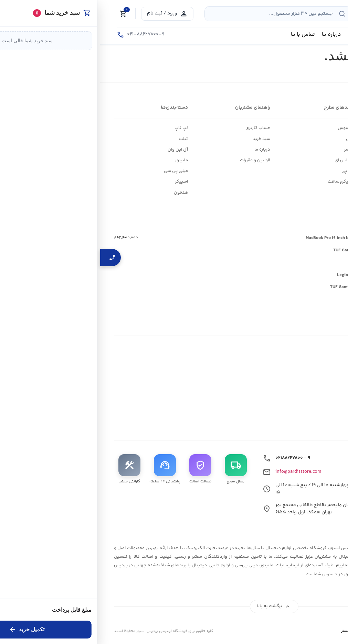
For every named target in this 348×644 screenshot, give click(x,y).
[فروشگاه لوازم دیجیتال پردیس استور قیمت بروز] (297, 12)
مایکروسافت (240, 182)
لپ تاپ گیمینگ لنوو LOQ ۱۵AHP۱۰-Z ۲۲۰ (295, 299)
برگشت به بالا (174, 607)
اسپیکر (81, 182)
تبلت (83, 139)
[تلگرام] (309, 419)
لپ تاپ (81, 128)
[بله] (273, 419)
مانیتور (81, 160)
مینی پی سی (76, 171)
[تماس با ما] (40, 35)
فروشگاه (326, 128)
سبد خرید (161, 139)
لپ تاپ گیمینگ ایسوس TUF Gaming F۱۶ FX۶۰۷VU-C (284, 250)
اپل (249, 139)
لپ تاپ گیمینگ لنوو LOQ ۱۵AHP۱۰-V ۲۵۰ (295, 263)
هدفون (81, 193)
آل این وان (78, 150)
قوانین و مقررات (155, 160)
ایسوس (245, 128)
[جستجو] (242, 14)
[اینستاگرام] (327, 419)
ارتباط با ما (324, 150)
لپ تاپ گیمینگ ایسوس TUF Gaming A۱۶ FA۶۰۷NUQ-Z (282, 287)
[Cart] (23, 14)
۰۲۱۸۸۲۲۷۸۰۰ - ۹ (193, 458)
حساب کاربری (158, 128)
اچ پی (247, 171)
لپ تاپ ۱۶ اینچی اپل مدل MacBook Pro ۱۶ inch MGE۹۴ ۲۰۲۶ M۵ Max (270, 238)
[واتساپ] (291, 419)
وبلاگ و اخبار (322, 139)
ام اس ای (243, 160)
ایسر (248, 150)
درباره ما (162, 150)
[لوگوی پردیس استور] (300, 561)
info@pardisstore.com (198, 472)
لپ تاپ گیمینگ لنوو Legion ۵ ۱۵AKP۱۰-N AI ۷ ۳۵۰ (286, 275)
